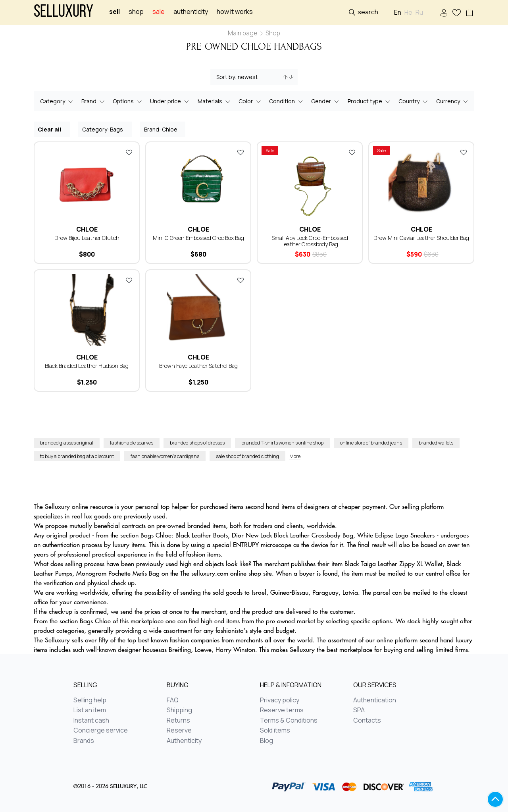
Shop (136, 12)
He (408, 13)
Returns (178, 721)
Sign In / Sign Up (444, 13)
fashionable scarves (132, 443)
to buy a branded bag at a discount (77, 456)
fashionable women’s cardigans (165, 456)
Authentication (375, 700)
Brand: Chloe (163, 129)
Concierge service (101, 731)
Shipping (179, 710)
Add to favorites (129, 152)
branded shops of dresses (197, 443)
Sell (114, 12)
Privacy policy (280, 700)
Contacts (367, 721)
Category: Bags (106, 129)
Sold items (275, 731)
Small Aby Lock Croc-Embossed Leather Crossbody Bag (310, 241)
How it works (235, 12)
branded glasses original (67, 443)
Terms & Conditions (289, 721)
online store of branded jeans (371, 443)
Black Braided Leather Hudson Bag (87, 366)
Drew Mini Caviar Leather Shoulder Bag (421, 238)
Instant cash (91, 721)
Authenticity (191, 12)
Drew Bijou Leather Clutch (87, 238)
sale (159, 12)
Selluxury (63, 13)
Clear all (52, 129)
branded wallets (436, 443)
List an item (90, 710)
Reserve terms (282, 710)
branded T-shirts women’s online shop (282, 443)
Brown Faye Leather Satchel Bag (198, 366)
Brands (84, 741)
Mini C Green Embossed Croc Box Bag (198, 238)
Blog (267, 741)
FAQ (173, 700)
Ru (419, 13)
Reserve (179, 731)
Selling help (90, 700)
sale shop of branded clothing (247, 456)
